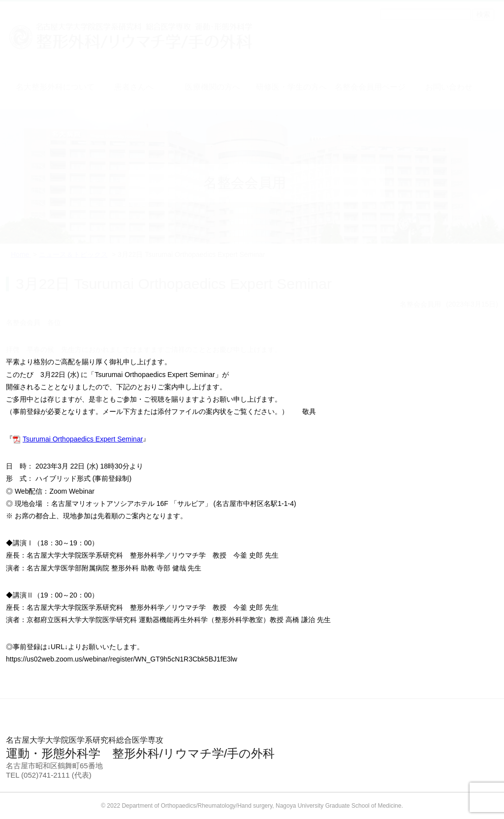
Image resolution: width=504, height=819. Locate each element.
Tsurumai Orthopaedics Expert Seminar (83, 439)
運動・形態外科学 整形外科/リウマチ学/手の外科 (252, 748)
